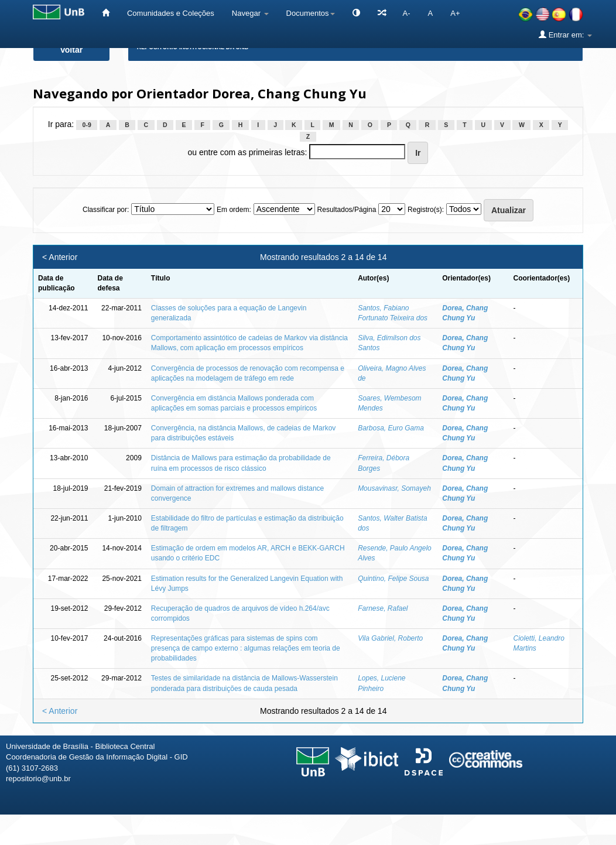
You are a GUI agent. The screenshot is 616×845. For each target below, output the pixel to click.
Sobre (597, 832)
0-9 (87, 125)
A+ (455, 13)
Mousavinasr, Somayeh (394, 488)
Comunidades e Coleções (171, 13)
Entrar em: (565, 35)
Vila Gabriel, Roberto (390, 638)
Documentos (311, 13)
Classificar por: (106, 210)
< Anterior (60, 257)
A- (407, 13)
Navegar (250, 13)
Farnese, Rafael (383, 608)
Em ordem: (234, 210)
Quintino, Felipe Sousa (393, 579)
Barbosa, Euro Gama (391, 428)
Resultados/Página (347, 210)
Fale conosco (547, 832)
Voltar (72, 50)
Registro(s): (426, 210)
